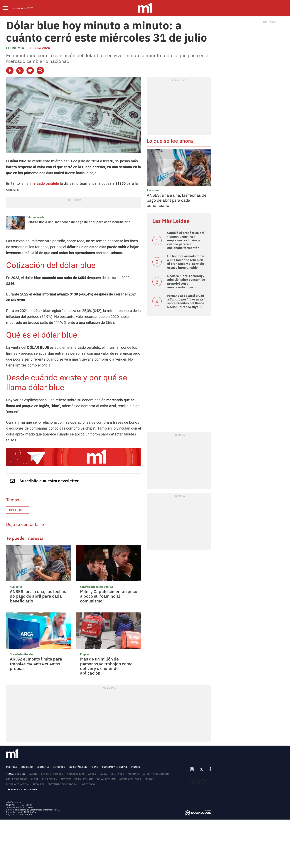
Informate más (36, 217)
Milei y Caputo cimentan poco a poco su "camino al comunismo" (109, 596)
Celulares (117, 774)
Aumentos (16, 587)
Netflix (66, 779)
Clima (35, 779)
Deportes (59, 767)
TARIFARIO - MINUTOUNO (20, 807)
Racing (33, 774)
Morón (149, 779)
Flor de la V (50, 779)
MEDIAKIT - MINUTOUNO (19, 805)
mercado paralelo (45, 183)
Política (12, 767)
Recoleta (39, 784)
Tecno (94, 767)
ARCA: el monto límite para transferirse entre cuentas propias (36, 664)
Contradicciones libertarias (97, 587)
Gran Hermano (84, 779)
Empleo (85, 654)
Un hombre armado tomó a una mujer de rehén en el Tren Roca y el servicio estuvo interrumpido (186, 262)
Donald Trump (106, 779)
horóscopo (88, 784)
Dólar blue (18, 510)
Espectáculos (78, 767)
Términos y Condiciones (22, 790)
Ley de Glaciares (52, 774)
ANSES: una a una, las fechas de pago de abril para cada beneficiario (78, 222)
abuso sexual (76, 774)
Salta (103, 774)
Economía (15, 48)
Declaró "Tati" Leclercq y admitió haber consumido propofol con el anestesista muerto (186, 282)
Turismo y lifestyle (115, 767)
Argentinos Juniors (156, 774)
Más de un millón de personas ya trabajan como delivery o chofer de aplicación (106, 666)
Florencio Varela (17, 784)
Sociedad (27, 767)
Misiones (134, 774)
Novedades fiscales (22, 654)
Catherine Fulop (17, 779)
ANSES (92, 774)
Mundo (136, 767)
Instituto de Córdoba (63, 784)
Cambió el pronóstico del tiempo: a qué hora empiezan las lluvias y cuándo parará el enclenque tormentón (186, 240)
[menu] (8, 8)
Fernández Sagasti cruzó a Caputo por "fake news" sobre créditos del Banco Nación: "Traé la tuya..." (186, 301)
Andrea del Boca (130, 779)
